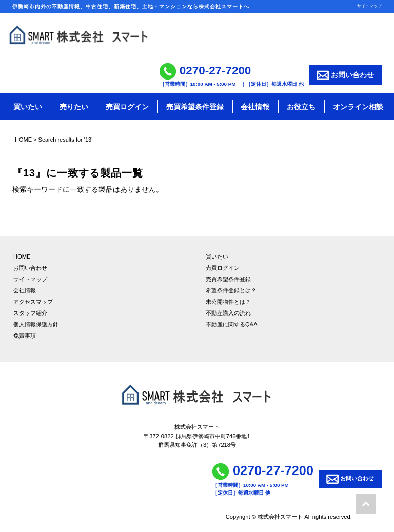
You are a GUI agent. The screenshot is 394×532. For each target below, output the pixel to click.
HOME (23, 140)
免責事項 (25, 336)
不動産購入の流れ (228, 313)
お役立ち (301, 107)
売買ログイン (127, 107)
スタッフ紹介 (30, 313)
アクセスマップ (33, 302)
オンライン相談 (358, 107)
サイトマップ (369, 6)
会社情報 (255, 107)
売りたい (74, 107)
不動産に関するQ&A (232, 324)
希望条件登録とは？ (231, 290)
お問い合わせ (345, 75)
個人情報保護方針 (36, 324)
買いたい (28, 107)
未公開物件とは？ (228, 302)
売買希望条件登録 (195, 107)
